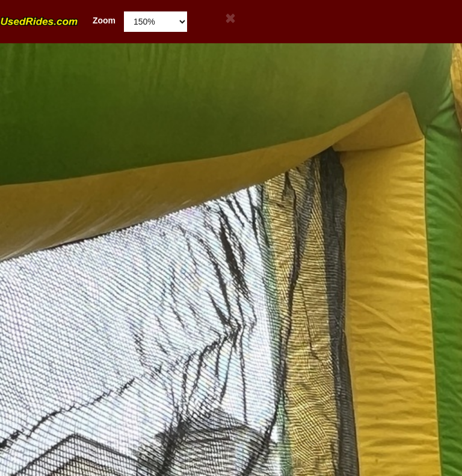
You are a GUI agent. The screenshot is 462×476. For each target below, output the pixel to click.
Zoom (58, 21)
